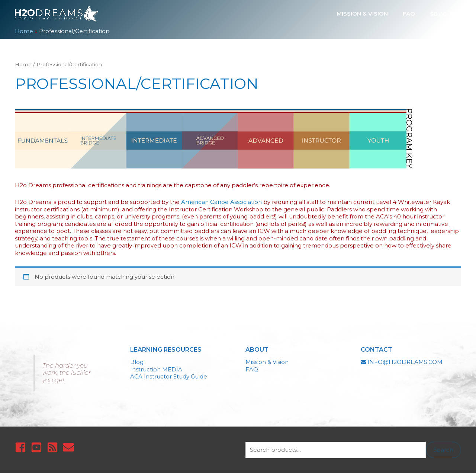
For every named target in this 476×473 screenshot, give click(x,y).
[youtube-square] (38, 447)
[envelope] (70, 447)
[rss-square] (54, 447)
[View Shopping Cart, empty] (442, 14)
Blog (137, 362)
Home (23, 64)
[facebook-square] (22, 447)
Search (443, 450)
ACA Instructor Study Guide (169, 376)
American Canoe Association (221, 202)
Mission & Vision (267, 362)
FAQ (252, 369)
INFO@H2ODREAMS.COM (405, 362)
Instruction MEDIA (156, 369)
